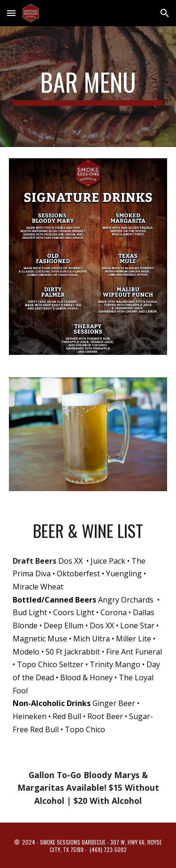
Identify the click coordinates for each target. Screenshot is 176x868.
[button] (11, 13)
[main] (88, 87)
